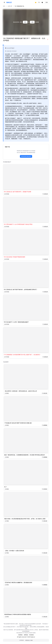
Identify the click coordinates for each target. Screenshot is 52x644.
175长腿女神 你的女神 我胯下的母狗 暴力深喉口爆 (18, 423)
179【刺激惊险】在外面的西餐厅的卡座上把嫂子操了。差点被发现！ (22, 355)
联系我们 (21, 635)
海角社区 (9, 2)
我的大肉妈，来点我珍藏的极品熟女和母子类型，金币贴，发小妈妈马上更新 (25, 519)
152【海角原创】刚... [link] (20, 6)
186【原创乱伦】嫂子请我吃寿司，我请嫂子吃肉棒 (17, 192)
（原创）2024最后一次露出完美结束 (14, 551)
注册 (32, 22)
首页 (4, 6)
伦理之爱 (10, 6)
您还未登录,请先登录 (26, 156)
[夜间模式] (42, 2)
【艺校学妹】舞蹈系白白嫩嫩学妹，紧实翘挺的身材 (18, 582)
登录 (47, 2)
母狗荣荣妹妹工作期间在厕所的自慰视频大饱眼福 (18, 614)
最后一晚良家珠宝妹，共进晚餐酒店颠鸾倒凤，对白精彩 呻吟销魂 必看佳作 (25, 455)
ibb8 (31, 640)
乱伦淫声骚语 (10, 48)
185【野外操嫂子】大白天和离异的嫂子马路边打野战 (18, 224)
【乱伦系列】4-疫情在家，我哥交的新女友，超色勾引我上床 (21, 391)
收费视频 (45, 425)
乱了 (6, 487)
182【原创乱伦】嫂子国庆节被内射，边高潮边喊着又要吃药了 (20, 289)
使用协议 (26, 635)
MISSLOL (28, 640)
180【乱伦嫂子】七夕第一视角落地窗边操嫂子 (16, 322)
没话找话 (45, 489)
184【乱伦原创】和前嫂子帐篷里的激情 (14, 257)
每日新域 (31, 635)
